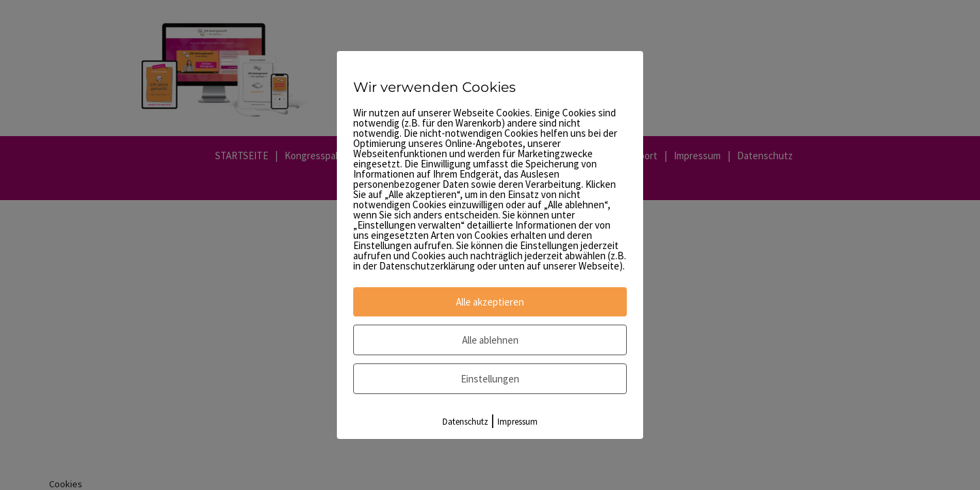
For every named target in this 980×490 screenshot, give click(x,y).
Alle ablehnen (490, 340)
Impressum (518, 422)
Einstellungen (490, 379)
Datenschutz (465, 422)
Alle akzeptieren (490, 302)
